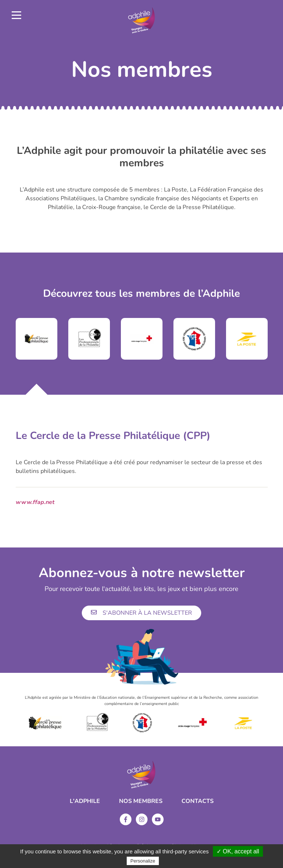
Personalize (143, 861)
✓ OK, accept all (238, 851)
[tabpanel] (37, 339)
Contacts (198, 801)
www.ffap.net (35, 502)
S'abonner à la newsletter (141, 613)
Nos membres (141, 801)
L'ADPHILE (85, 801)
